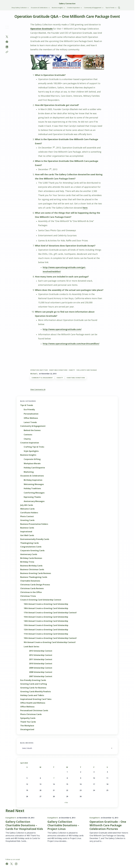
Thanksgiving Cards (30, 543)
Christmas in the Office (31, 592)
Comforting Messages (34, 493)
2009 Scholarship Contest (41, 668)
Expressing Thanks (32, 497)
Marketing (29, 472)
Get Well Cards (27, 535)
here (85, 208)
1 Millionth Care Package (86, 370)
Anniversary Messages (34, 501)
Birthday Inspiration (33, 480)
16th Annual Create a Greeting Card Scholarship (46, 604)
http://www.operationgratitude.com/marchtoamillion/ (71, 344)
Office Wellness (31, 418)
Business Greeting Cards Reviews (36, 573)
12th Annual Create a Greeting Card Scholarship (46, 630)
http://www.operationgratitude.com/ (62, 329)
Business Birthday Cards (31, 566)
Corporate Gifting (32, 459)
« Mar (66, 802)
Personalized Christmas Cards (34, 711)
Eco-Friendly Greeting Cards (33, 680)
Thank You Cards (28, 722)
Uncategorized (27, 729)
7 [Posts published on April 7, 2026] (54, 778)
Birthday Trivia (27, 562)
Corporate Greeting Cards (32, 551)
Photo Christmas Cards (31, 714)
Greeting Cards (27, 520)
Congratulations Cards (31, 547)
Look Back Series (31, 647)
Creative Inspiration (30, 443)
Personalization (31, 414)
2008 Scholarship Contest (41, 672)
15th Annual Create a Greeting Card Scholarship (46, 617)
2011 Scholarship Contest (41, 659)
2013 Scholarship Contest (41, 651)
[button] (119, 8)
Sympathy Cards (28, 718)
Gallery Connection (67, 4)
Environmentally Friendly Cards (35, 539)
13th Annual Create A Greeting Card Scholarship (46, 625)
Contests (28, 435)
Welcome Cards (27, 509)
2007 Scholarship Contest (41, 676)
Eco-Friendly (29, 410)
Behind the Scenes (32, 430)
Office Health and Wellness (33, 703)
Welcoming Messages (34, 484)
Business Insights (28, 455)
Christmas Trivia (28, 596)
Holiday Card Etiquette (34, 468)
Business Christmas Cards (32, 570)
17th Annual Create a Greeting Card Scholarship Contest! (50, 613)
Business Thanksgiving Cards (34, 577)
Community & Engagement (42, 378)
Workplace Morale (32, 464)
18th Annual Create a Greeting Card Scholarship (46, 608)
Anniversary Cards (29, 554)
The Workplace (27, 726)
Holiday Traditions (32, 488)
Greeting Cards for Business (33, 688)
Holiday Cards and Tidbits (32, 695)
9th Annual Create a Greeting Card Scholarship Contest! (50, 642)
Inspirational (26, 532)
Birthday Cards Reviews (31, 558)
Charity (60, 378)
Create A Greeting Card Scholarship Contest (41, 600)
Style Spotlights (31, 451)
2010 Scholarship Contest (41, 664)
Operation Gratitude (39, 370)
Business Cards (27, 528)
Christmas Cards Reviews (32, 588)
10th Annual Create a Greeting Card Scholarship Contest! (50, 638)
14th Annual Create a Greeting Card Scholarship (46, 621)
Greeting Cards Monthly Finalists (36, 692)
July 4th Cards (27, 505)
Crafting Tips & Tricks (34, 447)
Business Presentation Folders (34, 524)
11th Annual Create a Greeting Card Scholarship (46, 634)
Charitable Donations (76, 378)
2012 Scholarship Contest (41, 655)
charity (72, 370)
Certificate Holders (29, 513)
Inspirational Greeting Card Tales (36, 699)
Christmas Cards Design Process (35, 585)
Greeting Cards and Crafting (34, 684)
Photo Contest (27, 516)
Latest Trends (30, 422)
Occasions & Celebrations (32, 476)
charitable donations (58, 370)
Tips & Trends (27, 405)
